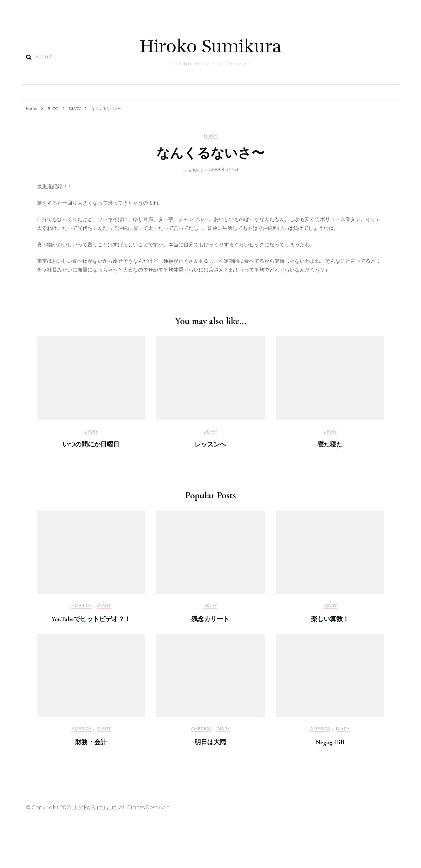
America (81, 605)
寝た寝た (330, 445)
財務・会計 (91, 742)
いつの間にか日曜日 (91, 445)
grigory (196, 169)
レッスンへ (210, 445)
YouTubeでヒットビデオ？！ (91, 619)
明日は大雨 (210, 742)
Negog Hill (330, 742)
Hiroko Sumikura (210, 46)
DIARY (211, 136)
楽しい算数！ (330, 619)
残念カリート (210, 619)
